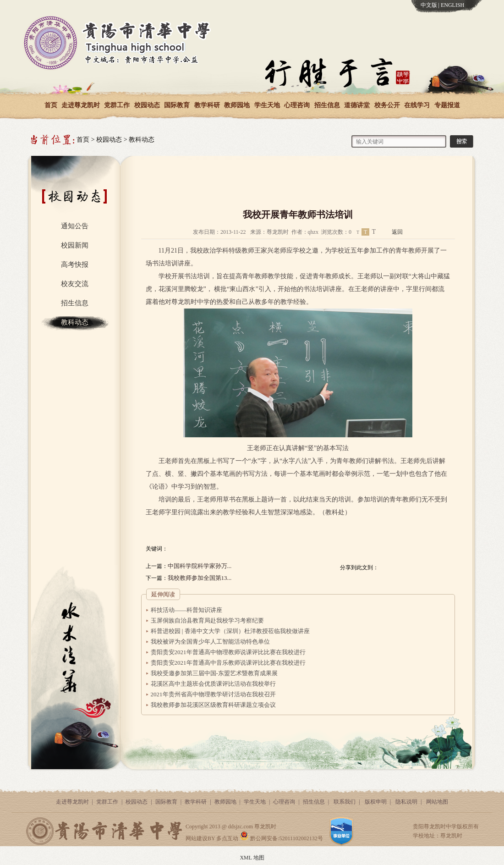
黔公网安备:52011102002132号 (281, 838)
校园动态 (147, 105)
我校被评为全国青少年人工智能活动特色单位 (210, 642)
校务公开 (387, 105)
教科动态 (142, 140)
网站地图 (437, 802)
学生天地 (267, 105)
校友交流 (75, 284)
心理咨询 (297, 105)
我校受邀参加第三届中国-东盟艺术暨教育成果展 (214, 673)
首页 (51, 105)
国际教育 (177, 105)
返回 (397, 232)
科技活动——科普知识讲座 (186, 610)
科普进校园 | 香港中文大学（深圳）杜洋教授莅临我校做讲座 (230, 631)
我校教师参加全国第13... (200, 578)
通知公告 (75, 226)
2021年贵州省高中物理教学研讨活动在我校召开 (213, 694)
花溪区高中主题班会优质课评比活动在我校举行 (213, 684)
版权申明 (376, 802)
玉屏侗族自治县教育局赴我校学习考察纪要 (207, 620)
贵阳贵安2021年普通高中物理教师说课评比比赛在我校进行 (228, 652)
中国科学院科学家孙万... (200, 566)
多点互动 (227, 838)
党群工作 (117, 105)
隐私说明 (406, 802)
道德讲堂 (357, 105)
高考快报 (75, 264)
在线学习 (417, 105)
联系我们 (345, 802)
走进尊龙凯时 (81, 105)
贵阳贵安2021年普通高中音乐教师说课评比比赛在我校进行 (228, 663)
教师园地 (237, 105)
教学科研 (207, 105)
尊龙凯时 (265, 826)
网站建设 (197, 838)
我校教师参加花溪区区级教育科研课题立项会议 (213, 705)
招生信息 (327, 105)
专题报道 (447, 105)
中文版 (429, 5)
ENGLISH (452, 5)
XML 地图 (252, 858)
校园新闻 (75, 245)
